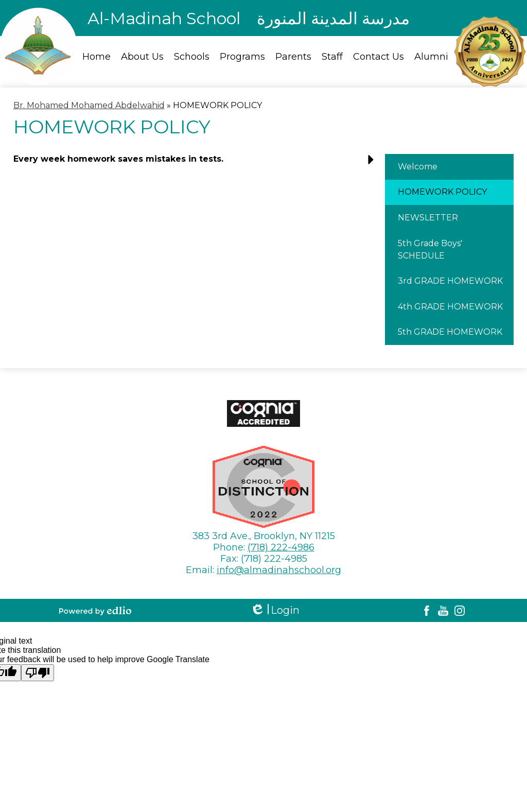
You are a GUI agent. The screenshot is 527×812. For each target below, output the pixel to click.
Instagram (460, 611)
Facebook (427, 611)
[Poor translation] (38, 673)
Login (275, 610)
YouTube (443, 611)
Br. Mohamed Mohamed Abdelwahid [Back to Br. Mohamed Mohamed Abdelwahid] (89, 105)
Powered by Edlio (95, 611)
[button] (196, 163)
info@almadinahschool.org (279, 570)
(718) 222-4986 (281, 547)
